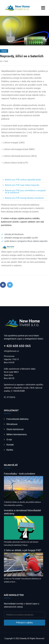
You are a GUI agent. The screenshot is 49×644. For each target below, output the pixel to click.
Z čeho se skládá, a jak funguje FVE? (23, 550)
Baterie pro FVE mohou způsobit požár (23, 180)
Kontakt (10, 445)
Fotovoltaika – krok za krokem (20, 474)
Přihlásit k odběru (24, 623)
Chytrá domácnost (15, 429)
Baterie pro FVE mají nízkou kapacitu (22, 185)
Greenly (23, 638)
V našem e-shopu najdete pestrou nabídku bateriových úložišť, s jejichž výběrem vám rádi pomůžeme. (22, 222)
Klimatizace (12, 424)
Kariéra (10, 450)
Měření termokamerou (17, 434)
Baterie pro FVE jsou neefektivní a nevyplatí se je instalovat (25, 192)
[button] (24, 180)
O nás (9, 440)
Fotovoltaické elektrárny (18, 419)
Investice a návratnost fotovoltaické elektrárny (22, 512)
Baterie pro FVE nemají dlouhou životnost (24, 198)
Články (4, 51)
